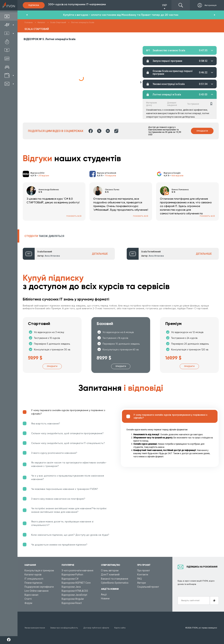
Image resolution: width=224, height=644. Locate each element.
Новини (105, 598)
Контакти (143, 575)
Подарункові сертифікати (39, 587)
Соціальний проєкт (148, 587)
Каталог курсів (33, 575)
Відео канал (31, 595)
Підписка (34, 5)
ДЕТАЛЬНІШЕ (100, 254)
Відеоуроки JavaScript (74, 595)
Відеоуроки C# (70, 579)
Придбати (202, 131)
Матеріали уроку (151, 60)
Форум (28, 603)
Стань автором (110, 570)
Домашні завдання (172, 60)
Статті (28, 599)
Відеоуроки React (72, 603)
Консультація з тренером (39, 570)
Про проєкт (144, 570)
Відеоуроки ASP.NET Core (76, 583)
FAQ (139, 579)
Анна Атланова (52, 256)
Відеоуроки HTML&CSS (75, 591)
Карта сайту (120, 628)
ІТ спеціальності (34, 579)
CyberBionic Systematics (115, 583)
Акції (104, 594)
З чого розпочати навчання (77, 570)
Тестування (193, 60)
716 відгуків (110, 176)
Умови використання (35, 628)
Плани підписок (33, 583)
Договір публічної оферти (96, 628)
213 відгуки (44, 176)
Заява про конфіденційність (64, 628)
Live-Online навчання (36, 591)
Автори (141, 583)
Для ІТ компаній (110, 575)
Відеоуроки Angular (73, 599)
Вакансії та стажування (115, 579)
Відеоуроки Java (71, 587)
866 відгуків (177, 176)
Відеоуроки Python (72, 575)
